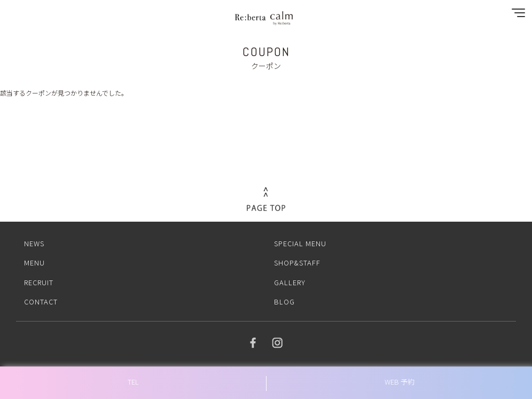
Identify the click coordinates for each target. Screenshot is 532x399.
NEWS (34, 243)
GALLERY (290, 282)
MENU (34, 263)
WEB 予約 (400, 382)
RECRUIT (39, 282)
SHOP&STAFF (297, 263)
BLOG (284, 302)
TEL (133, 382)
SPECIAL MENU (300, 243)
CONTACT (41, 302)
